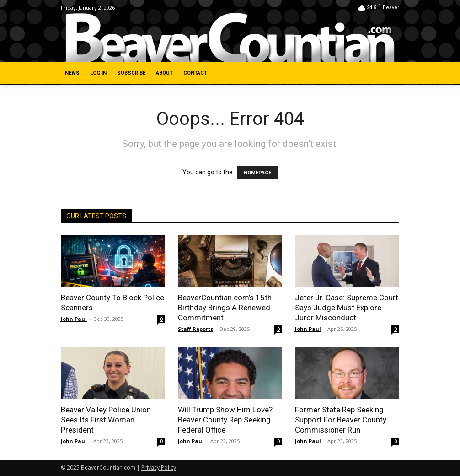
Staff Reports (195, 329)
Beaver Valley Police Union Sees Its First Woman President (106, 420)
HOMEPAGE (257, 173)
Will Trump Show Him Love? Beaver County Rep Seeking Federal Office (225, 420)
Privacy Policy (159, 468)
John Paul (74, 319)
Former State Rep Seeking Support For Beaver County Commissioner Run (341, 420)
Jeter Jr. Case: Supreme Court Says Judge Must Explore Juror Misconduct (347, 308)
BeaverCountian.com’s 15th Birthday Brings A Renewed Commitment (225, 308)
